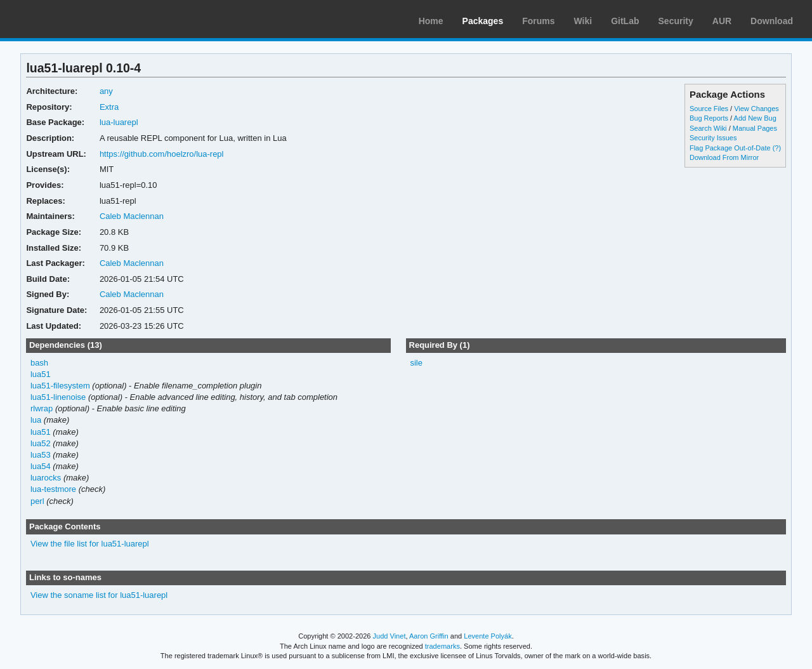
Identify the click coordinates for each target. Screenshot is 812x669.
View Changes (756, 109)
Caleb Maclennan (132, 216)
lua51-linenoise (58, 397)
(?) (777, 148)
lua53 (41, 455)
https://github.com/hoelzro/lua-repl (162, 154)
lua (36, 420)
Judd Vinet (390, 636)
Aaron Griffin (429, 636)
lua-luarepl (119, 122)
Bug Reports (709, 118)
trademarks (442, 646)
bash (39, 363)
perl (37, 501)
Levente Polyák (488, 636)
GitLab (625, 21)
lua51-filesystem (60, 386)
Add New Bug (755, 118)
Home (431, 21)
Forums (538, 21)
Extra (109, 107)
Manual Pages (755, 128)
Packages (483, 21)
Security (676, 21)
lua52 (41, 443)
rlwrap (42, 408)
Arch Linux (70, 19)
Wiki (583, 21)
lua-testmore (53, 489)
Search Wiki (708, 128)
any (106, 91)
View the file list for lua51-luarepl (90, 544)
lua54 (41, 466)
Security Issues (713, 138)
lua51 (41, 374)
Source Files (709, 109)
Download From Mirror (724, 157)
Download (772, 21)
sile (416, 363)
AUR (722, 21)
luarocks (46, 478)
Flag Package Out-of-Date (730, 148)
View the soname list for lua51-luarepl (99, 595)
